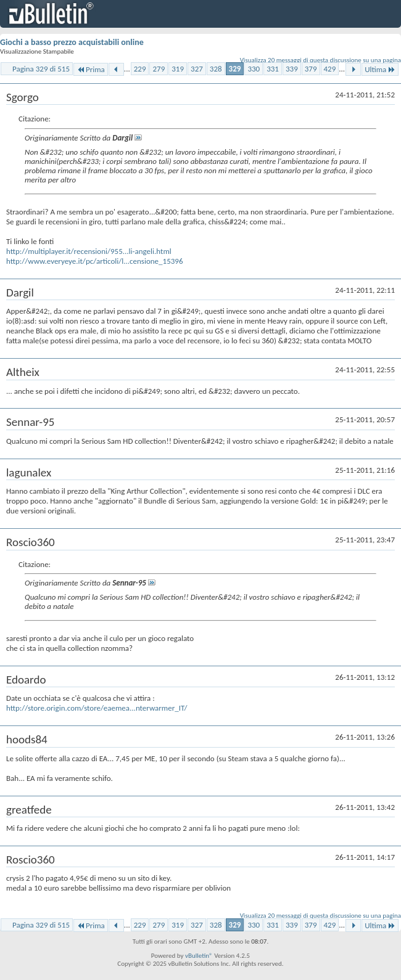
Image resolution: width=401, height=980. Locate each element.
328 (216, 69)
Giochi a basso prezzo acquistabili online (72, 42)
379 (311, 69)
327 (197, 69)
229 (140, 69)
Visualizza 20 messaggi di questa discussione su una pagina (320, 60)
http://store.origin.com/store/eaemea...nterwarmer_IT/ (97, 708)
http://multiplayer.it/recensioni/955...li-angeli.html (89, 251)
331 (273, 69)
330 (254, 69)
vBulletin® (199, 956)
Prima (91, 69)
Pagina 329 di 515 (41, 69)
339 (292, 69)
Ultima (380, 69)
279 (159, 69)
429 (330, 69)
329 (235, 69)
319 (178, 69)
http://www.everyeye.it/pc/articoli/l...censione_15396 (95, 261)
